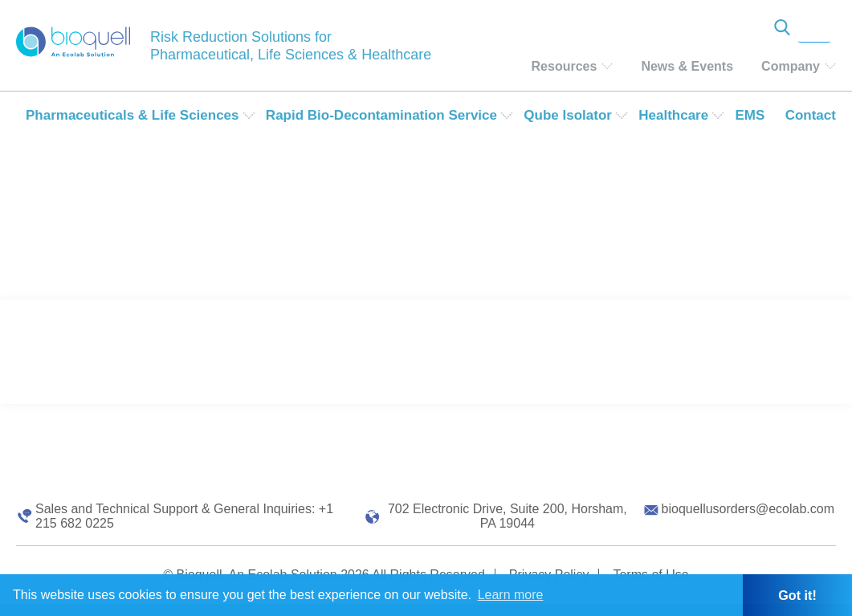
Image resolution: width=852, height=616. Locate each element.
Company (791, 66)
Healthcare (673, 115)
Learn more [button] (511, 595)
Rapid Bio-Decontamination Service (381, 115)
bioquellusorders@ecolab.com (748, 509)
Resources (565, 66)
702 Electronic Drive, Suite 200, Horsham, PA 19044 (508, 516)
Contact (811, 115)
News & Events (687, 66)
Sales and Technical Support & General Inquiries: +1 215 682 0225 (184, 516)
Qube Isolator (568, 115)
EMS (750, 115)
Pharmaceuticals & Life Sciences (132, 115)
